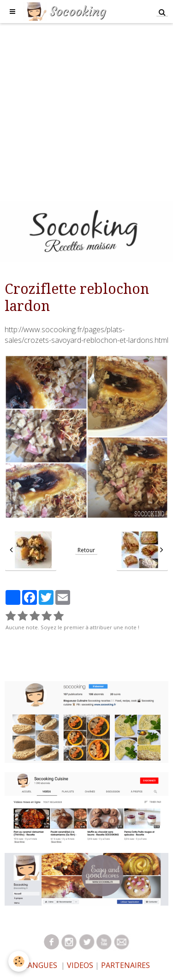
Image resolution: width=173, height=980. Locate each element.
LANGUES (40, 965)
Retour (86, 550)
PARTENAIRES (125, 965)
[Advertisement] (86, 110)
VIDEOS (79, 965)
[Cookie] (19, 961)
